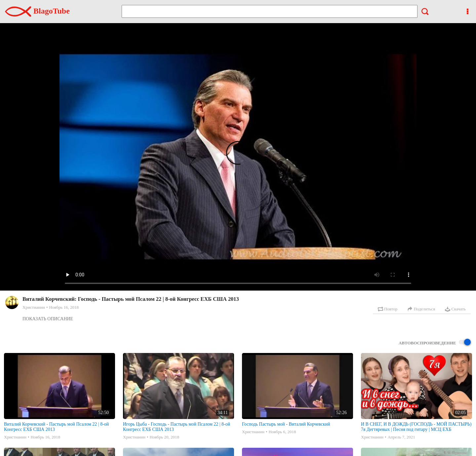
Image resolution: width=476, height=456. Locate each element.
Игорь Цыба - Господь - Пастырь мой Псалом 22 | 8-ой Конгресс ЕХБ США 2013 (177, 427)
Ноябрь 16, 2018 (64, 307)
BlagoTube (37, 11)
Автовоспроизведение (435, 343)
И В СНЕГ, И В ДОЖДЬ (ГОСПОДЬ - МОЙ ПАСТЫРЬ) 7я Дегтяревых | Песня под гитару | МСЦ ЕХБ (416, 427)
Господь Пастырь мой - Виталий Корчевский (286, 424)
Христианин (34, 307)
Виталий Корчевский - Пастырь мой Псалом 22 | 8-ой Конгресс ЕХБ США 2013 (56, 427)
